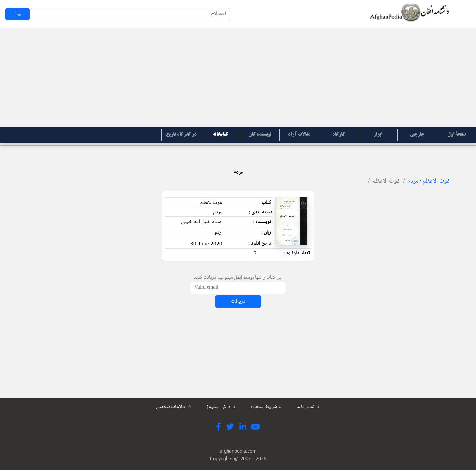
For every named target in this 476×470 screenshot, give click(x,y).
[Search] (130, 14)
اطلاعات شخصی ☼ (174, 407)
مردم (413, 181)
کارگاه (339, 135)
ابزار (378, 135)
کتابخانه (220, 135)
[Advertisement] (238, 77)
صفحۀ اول (457, 135)
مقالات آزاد (299, 135)
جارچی (417, 135)
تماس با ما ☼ (308, 407)
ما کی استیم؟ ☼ (221, 407)
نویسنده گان (260, 135)
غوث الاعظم (436, 181)
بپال (17, 14)
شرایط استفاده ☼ (267, 407)
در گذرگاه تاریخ (181, 135)
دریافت (238, 301)
